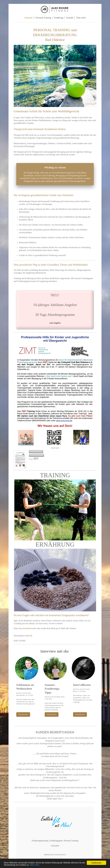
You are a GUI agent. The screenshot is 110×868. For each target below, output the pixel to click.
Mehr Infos (38, 865)
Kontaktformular (29, 628)
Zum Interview (23, 714)
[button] (36, 452)
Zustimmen (96, 863)
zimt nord (55, 448)
